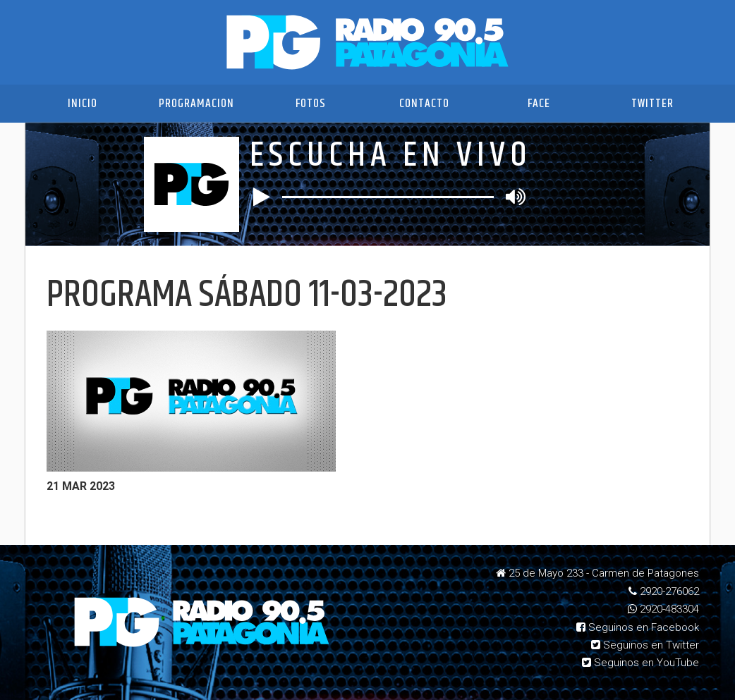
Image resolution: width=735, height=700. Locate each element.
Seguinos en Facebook (638, 627)
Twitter (652, 104)
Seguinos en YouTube (640, 663)
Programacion (196, 104)
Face (539, 104)
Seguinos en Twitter (645, 645)
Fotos (311, 104)
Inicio (83, 104)
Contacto (424, 104)
